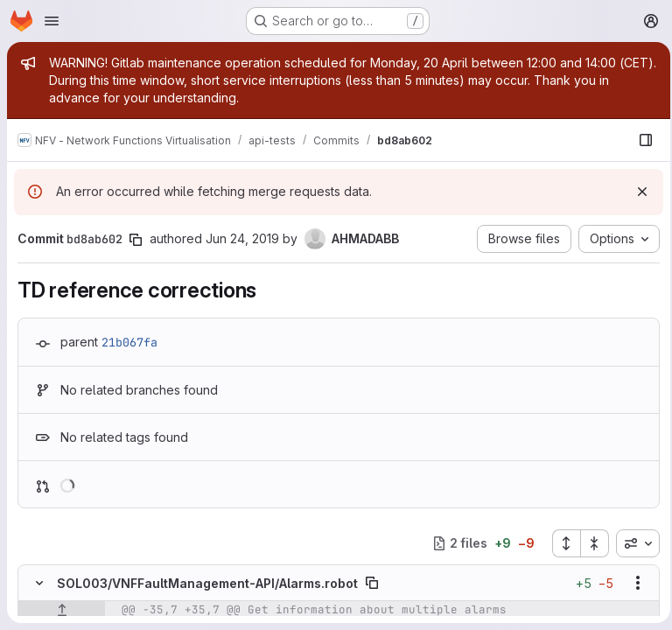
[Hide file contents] (39, 583)
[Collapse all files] (590, 543)
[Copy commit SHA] (136, 240)
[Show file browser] (640, 140)
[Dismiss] (637, 192)
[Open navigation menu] (52, 21)
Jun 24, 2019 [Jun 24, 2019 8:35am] (242, 238)
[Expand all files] (561, 543)
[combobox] (633, 543)
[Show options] (633, 583)
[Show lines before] (62, 610)
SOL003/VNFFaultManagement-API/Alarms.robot (207, 583)
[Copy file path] (372, 583)
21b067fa (129, 342)
